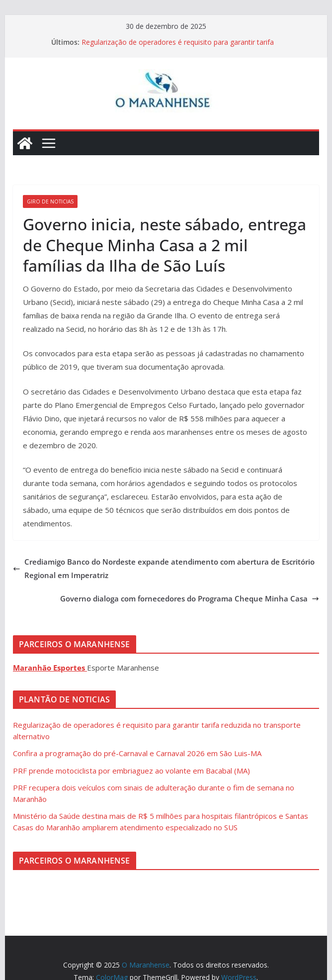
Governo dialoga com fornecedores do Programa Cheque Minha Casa (190, 598)
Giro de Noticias (50, 201)
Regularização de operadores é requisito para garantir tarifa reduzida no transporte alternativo (178, 47)
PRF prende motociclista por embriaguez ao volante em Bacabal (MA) (131, 771)
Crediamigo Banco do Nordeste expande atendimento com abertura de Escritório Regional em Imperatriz (164, 568)
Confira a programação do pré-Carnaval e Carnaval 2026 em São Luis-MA (137, 753)
